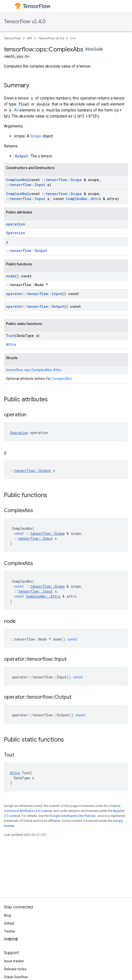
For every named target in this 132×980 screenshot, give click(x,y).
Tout (10, 336)
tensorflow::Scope (64, 180)
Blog (7, 915)
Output (21, 156)
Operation (16, 233)
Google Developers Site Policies (72, 816)
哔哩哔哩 (11, 939)
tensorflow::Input (28, 185)
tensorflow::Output (29, 251)
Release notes (15, 969)
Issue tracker (14, 961)
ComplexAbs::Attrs (83, 199)
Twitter (10, 931)
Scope (36, 136)
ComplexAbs (17, 180)
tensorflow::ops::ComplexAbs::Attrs (34, 370)
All (16, 110)
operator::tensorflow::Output (35, 306)
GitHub (9, 923)
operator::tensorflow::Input (34, 294)
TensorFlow (12, 38)
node (10, 276)
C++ (73, 38)
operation (16, 224)
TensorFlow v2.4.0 (25, 22)
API (29, 38)
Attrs (11, 344)
